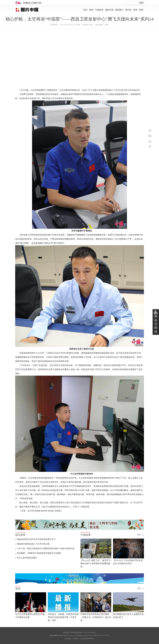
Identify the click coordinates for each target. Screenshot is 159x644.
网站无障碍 (156, 324)
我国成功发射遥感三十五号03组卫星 (33, 544)
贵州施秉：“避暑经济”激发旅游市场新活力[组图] (39, 553)
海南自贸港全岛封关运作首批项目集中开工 (36, 539)
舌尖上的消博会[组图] (27, 558)
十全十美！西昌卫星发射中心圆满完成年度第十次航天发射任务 (46, 548)
